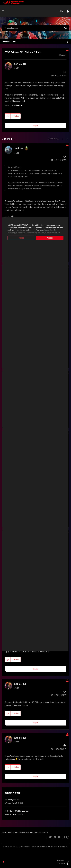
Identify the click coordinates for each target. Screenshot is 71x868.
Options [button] (67, 41)
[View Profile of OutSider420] (20, 64)
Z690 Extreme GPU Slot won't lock (17, 811)
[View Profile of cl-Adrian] (18, 148)
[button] (8, 116)
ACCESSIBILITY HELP (39, 832)
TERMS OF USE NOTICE (10, 847)
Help (61, 11)
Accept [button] (51, 238)
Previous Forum (9, 41)
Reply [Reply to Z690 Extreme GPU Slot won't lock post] (36, 125)
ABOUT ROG (7, 832)
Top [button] (3, 862)
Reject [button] (20, 238)
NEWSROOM (24, 832)
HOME (15, 832)
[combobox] (35, 28)
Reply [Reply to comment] (36, 669)
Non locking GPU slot (12, 800)
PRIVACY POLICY (25, 847)
